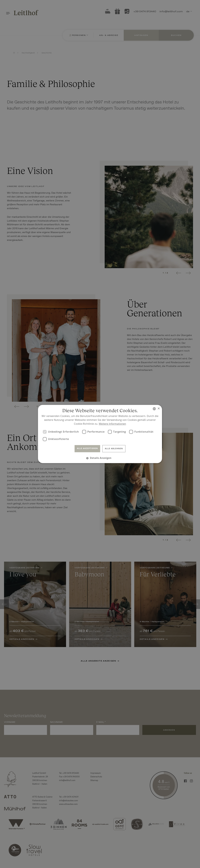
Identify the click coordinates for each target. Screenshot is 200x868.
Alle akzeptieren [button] (87, 448)
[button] (100, 458)
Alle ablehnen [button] (114, 449)
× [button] (159, 409)
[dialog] (100, 434)
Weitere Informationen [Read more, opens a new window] (112, 424)
